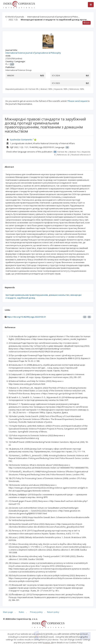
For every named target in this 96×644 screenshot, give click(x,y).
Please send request (78, 101)
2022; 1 (13, 20)
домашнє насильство (59, 295)
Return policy (53, 612)
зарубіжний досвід (26, 298)
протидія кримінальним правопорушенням (27, 295)
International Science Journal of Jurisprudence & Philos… (53, 17)
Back (87, 23)
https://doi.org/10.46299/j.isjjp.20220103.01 (26, 317)
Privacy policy (36, 612)
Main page (8, 612)
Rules (21, 612)
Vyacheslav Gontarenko (21, 140)
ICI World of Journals (15, 17)
